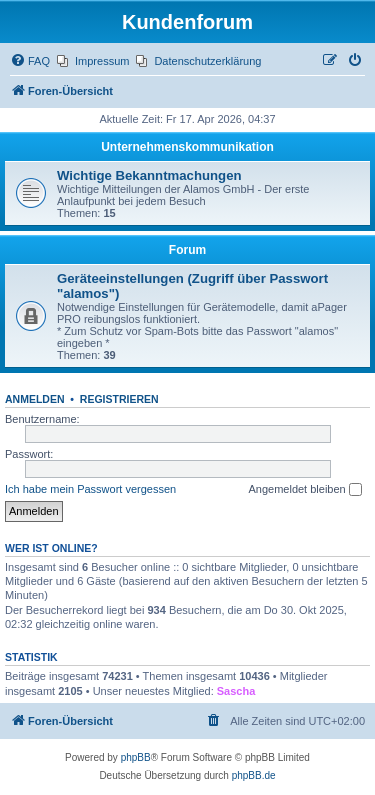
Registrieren (119, 399)
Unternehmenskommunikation (187, 147)
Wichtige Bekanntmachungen (149, 175)
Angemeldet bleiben (304, 490)
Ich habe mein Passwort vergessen (90, 489)
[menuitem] (30, 61)
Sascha (236, 691)
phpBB (136, 757)
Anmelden (35, 399)
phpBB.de (254, 775)
